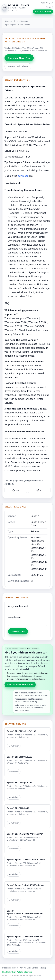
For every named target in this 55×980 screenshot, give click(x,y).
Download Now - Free (19, 58)
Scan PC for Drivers (43, 12)
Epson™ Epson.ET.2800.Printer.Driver (25, 834)
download (23, 176)
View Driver (14, 746)
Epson (24, 21)
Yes (16, 490)
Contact (50, 7)
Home (8, 21)
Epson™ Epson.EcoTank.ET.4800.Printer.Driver (25, 912)
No (39, 490)
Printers (16, 21)
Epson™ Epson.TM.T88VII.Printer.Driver (26, 859)
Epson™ (35, 516)
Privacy (15, 968)
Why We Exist (47, 3)
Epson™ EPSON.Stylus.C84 (20, 782)
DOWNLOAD (18, 631)
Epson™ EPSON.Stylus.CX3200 (21, 731)
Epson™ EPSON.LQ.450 (18, 808)
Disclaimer (7, 968)
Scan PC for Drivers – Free (20, 685)
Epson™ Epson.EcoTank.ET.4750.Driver (26, 885)
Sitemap (43, 968)
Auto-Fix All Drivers (18, 66)
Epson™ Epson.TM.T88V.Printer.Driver (25, 936)
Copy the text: (15, 617)
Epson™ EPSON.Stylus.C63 (20, 757)
